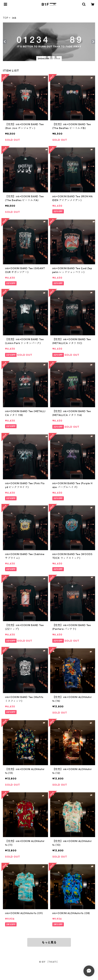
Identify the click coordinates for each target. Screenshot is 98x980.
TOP (6, 18)
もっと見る (49, 942)
